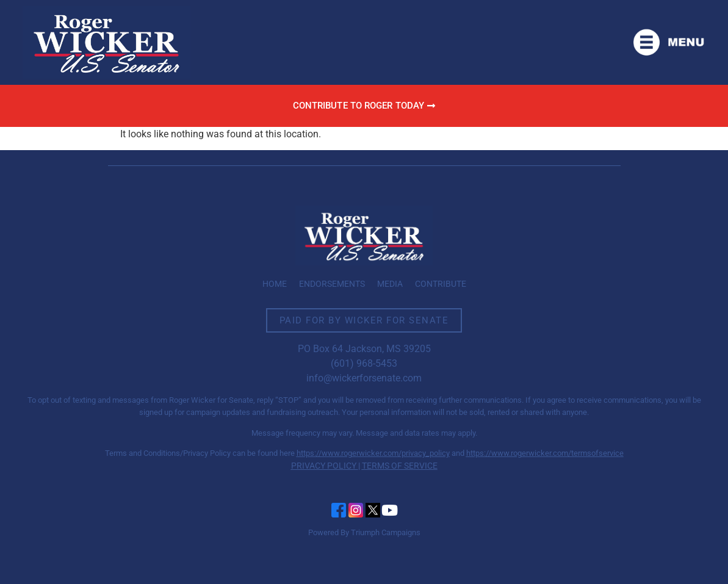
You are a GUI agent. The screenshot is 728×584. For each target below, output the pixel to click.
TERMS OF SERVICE (400, 466)
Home (275, 284)
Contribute (441, 284)
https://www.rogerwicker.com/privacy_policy (373, 453)
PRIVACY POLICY (324, 466)
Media (390, 284)
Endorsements (332, 284)
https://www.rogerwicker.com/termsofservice (545, 453)
